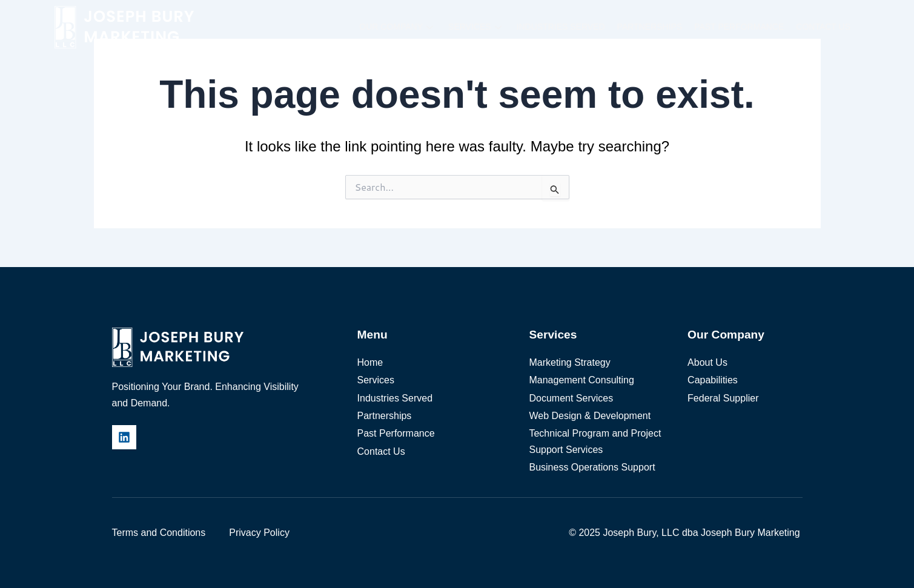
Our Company (398, 27)
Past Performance (739, 27)
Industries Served (561, 27)
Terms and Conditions (159, 533)
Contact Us (823, 27)
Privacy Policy (259, 533)
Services (476, 27)
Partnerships (650, 27)
